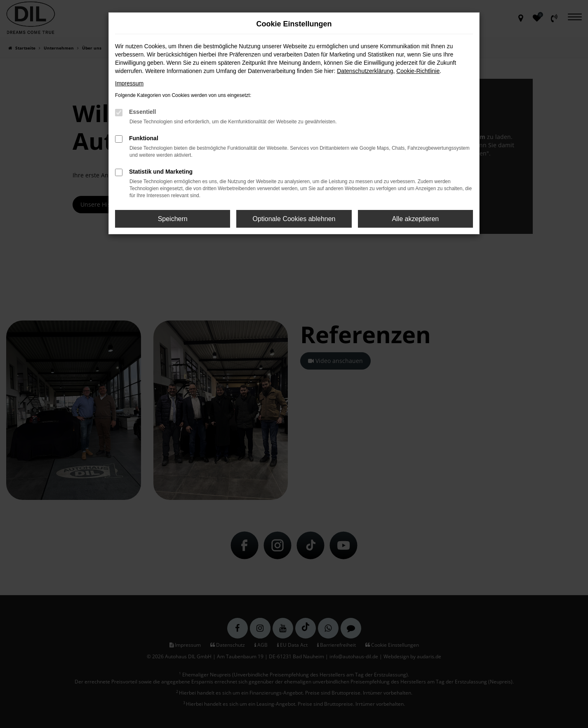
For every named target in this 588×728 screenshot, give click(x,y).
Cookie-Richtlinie (418, 71)
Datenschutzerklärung (365, 71)
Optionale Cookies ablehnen (294, 219)
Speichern (173, 219)
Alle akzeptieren (415, 219)
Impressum (129, 83)
